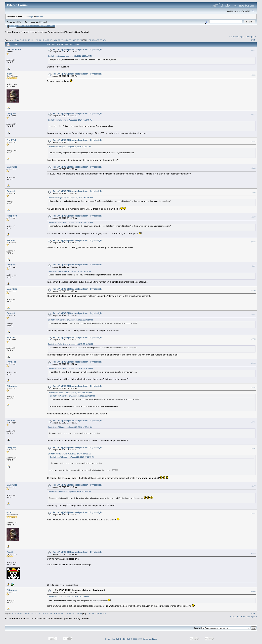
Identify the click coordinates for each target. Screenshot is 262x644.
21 (59, 40)
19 (54, 40)
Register (43, 26)
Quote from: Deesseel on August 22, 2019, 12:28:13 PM (70, 56)
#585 (253, 168)
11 (32, 40)
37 (104, 40)
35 (98, 40)
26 (73, 40)
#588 (253, 242)
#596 (253, 449)
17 (48, 40)
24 (67, 40)
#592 (253, 339)
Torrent (43, 22)
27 (75, 40)
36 (101, 40)
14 (40, 40)
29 (81, 40)
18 (51, 40)
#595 (253, 422)
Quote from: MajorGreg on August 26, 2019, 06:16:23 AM (70, 320)
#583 (253, 115)
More (51, 26)
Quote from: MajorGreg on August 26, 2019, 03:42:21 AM (70, 198)
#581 (253, 51)
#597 (253, 486)
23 (64, 40)
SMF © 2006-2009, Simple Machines (142, 639)
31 (87, 40)
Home (13, 26)
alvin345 (11, 337)
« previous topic (236, 37)
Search (27, 26)
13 (37, 40)
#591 (253, 315)
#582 (253, 75)
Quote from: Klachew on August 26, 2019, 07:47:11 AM (70, 454)
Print (253, 40)
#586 (253, 192)
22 (62, 40)
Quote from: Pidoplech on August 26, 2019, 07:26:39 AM (70, 427)
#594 (253, 387)
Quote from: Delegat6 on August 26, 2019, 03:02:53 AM (70, 147)
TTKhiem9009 (14, 49)
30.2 (38, 22)
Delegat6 (11, 113)
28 (78, 40)
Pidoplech (12, 216)
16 (45, 40)
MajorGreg (12, 167)
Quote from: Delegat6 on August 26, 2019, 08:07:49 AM (70, 492)
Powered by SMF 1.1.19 (115, 639)
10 (29, 40)
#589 (253, 266)
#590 (253, 290)
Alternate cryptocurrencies (33, 32)
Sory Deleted (82, 32)
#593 (253, 363)
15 (43, 40)
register (39, 17)
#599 (253, 553)
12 (35, 40)
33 (93, 40)
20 (56, 40)
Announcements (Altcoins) (61, 32)
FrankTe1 (11, 140)
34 (95, 40)
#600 (253, 591)
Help (20, 26)
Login (35, 26)
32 (90, 40)
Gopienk (11, 191)
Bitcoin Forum (12, 32)
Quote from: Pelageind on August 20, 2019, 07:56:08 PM (70, 120)
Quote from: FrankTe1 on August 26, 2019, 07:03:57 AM (70, 393)
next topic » (250, 37)
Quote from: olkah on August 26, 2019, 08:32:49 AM (68, 597)
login (31, 17)
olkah (9, 74)
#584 (253, 141)
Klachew (11, 240)
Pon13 (10, 552)
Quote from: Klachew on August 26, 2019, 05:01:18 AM (70, 271)
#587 (253, 217)
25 (70, 40)
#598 (253, 514)
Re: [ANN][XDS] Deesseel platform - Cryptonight (77, 49)
